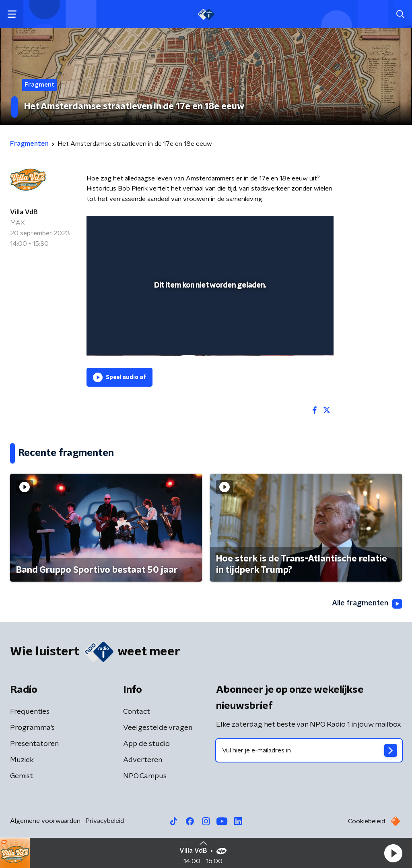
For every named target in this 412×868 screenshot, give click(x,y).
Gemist (22, 776)
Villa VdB (24, 212)
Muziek (22, 760)
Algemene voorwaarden (45, 821)
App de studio (146, 744)
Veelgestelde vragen (158, 728)
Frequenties (30, 712)
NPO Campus (145, 776)
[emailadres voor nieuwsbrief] (309, 750)
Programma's (32, 728)
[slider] (209, 317)
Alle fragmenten (367, 604)
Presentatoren (34, 744)
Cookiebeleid (367, 821)
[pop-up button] (299, 338)
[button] (393, 853)
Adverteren (143, 760)
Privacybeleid (105, 821)
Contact (137, 712)
